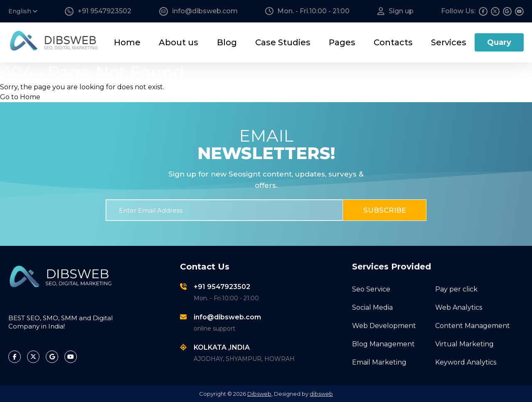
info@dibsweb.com (227, 317)
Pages (342, 42)
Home (127, 42)
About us (179, 42)
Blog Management (383, 343)
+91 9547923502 (222, 287)
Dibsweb (259, 394)
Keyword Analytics (466, 361)
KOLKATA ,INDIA (222, 347)
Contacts (393, 42)
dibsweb (321, 394)
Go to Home (20, 97)
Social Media (372, 306)
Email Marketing (379, 361)
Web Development (384, 325)
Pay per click (456, 288)
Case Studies (283, 42)
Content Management (473, 325)
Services (449, 42)
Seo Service (371, 288)
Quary (499, 42)
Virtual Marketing (464, 343)
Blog (227, 42)
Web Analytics (459, 306)
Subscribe (385, 210)
